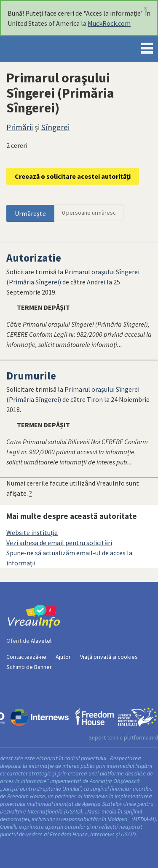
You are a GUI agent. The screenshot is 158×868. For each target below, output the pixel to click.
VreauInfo (35, 49)
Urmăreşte (30, 213)
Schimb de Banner (29, 667)
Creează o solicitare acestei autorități (73, 176)
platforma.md (141, 737)
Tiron (95, 399)
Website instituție (32, 532)
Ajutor (63, 657)
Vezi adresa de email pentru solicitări (59, 543)
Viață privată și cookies (109, 657)
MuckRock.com (109, 23)
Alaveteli (42, 641)
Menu (147, 46)
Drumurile (31, 376)
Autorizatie (34, 258)
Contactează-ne (26, 657)
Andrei (96, 282)
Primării (20, 127)
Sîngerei (55, 127)
